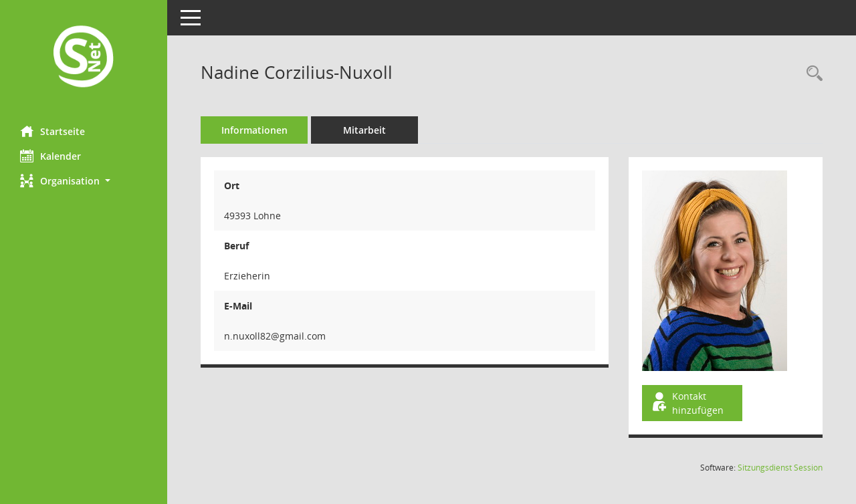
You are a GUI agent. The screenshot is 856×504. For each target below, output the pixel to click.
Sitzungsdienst (780, 468)
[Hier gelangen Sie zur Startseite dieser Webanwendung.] (84, 58)
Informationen (254, 130)
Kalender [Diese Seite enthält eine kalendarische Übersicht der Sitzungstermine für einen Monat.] (50, 156)
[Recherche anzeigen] (811, 74)
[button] (84, 181)
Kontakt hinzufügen (687, 403)
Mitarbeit (364, 130)
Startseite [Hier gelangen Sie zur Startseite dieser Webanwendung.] (52, 131)
